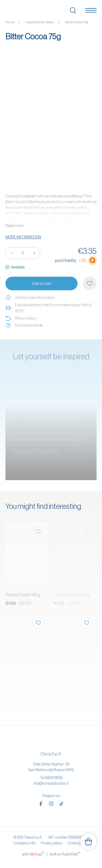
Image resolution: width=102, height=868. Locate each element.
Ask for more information (30, 298)
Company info (24, 843)
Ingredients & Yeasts (40, 22)
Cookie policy (78, 843)
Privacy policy (52, 843)
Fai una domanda (24, 325)
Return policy (21, 318)
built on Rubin (65, 854)
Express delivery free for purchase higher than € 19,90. (49, 308)
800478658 (54, 778)
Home (10, 22)
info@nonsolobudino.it (51, 783)
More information (23, 237)
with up (33, 854)
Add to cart (41, 283)
